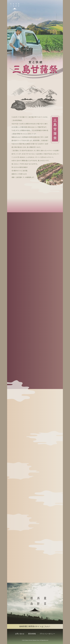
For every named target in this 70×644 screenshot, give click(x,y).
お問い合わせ (20, 634)
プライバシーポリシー (47, 634)
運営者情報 (32, 634)
